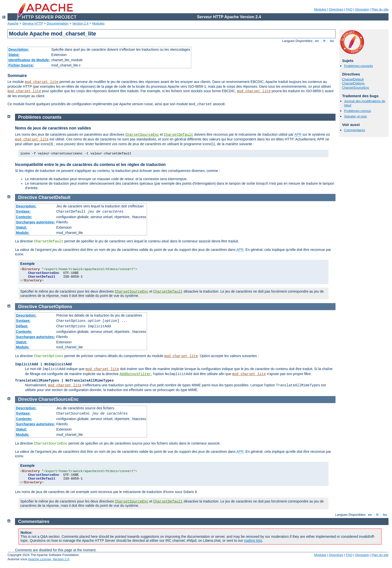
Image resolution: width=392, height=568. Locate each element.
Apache (13, 23)
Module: (23, 233)
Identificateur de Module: (29, 60)
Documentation (58, 23)
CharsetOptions (353, 83)
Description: (19, 49)
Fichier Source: (21, 65)
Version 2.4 (80, 23)
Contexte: (24, 217)
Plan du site (380, 9)
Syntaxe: (23, 211)
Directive (28, 197)
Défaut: (22, 326)
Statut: (14, 55)
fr (325, 41)
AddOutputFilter (135, 374)
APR (298, 134)
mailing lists (253, 541)
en (317, 41)
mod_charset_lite (41, 82)
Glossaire (362, 9)
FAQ (349, 9)
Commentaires (355, 130)
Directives (336, 9)
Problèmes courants (358, 66)
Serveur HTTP (33, 23)
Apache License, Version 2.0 (49, 559)
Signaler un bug (355, 116)
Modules (320, 9)
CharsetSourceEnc (356, 88)
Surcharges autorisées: (35, 222)
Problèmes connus (357, 111)
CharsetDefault (353, 79)
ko (332, 41)
